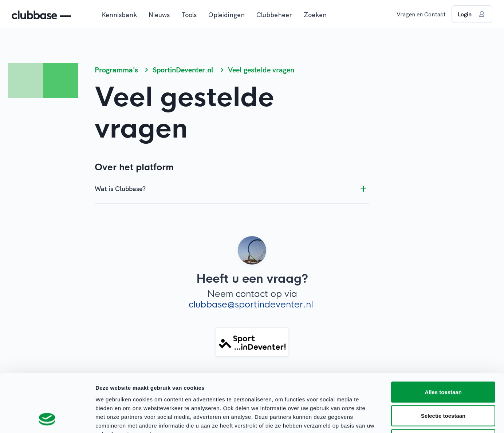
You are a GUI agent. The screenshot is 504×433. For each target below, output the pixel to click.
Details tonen (393, 419)
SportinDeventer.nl (183, 70)
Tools (189, 15)
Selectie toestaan (443, 362)
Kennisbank (119, 15)
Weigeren (443, 385)
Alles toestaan (443, 337)
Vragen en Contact (421, 14)
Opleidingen (227, 15)
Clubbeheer (274, 15)
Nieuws (159, 15)
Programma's (116, 70)
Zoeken (315, 15)
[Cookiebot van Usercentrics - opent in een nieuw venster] (47, 419)
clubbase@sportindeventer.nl (251, 305)
